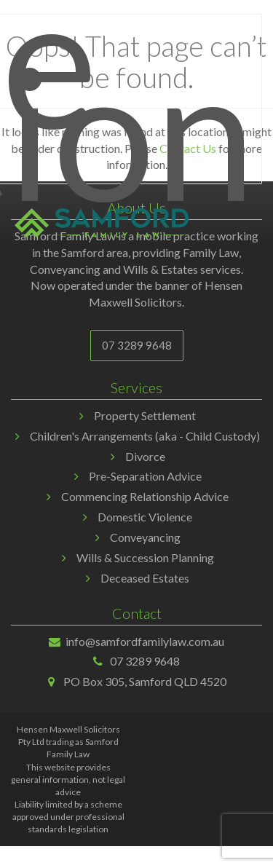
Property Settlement (145, 415)
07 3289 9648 (137, 345)
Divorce (145, 456)
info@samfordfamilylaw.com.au (145, 641)
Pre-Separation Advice (145, 476)
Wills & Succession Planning (145, 557)
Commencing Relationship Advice (145, 496)
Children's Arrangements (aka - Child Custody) (145, 436)
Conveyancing (145, 537)
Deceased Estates (145, 578)
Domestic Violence (145, 517)
